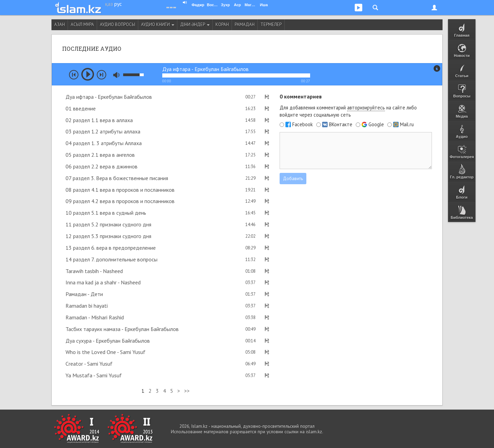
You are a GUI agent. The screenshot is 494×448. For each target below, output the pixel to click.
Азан (60, 25)
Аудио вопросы (117, 25)
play (88, 74)
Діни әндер (195, 25)
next (102, 75)
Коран (222, 25)
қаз (109, 4)
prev (74, 75)
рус (118, 4)
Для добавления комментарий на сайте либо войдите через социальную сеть (348, 111)
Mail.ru (407, 125)
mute (116, 75)
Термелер (271, 25)
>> (187, 391)
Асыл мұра (82, 25)
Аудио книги (158, 25)
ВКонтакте (341, 125)
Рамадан (245, 25)
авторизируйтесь (366, 108)
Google (376, 125)
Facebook (303, 125)
